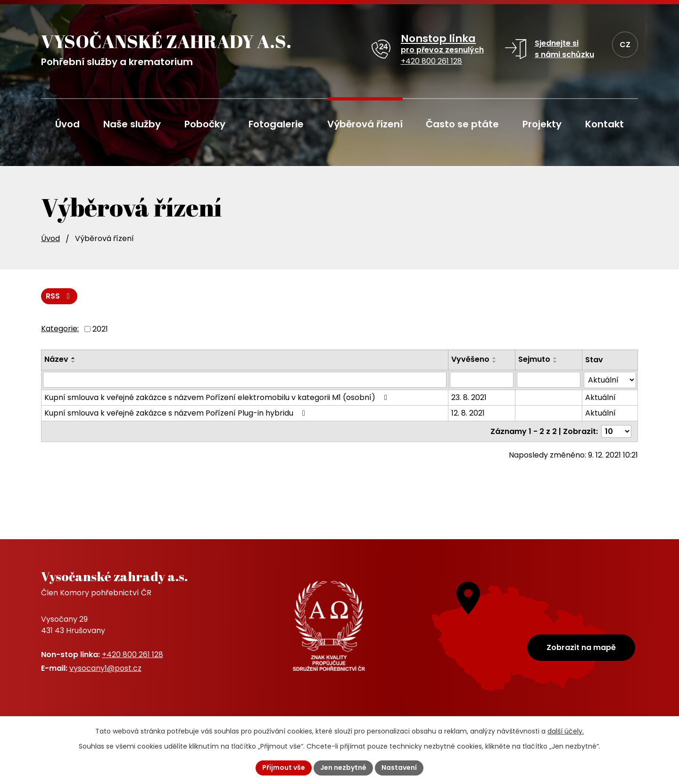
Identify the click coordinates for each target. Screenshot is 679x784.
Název (56, 359)
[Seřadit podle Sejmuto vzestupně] (555, 358)
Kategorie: (60, 329)
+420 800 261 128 (132, 655)
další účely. (566, 731)
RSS (59, 296)
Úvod (50, 238)
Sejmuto (534, 359)
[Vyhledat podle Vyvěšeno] (482, 380)
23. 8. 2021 (469, 397)
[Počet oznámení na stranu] (616, 431)
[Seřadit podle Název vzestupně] (74, 358)
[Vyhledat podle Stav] (610, 380)
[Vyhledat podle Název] (245, 380)
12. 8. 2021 (468, 413)
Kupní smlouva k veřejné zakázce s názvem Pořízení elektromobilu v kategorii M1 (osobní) (217, 397)
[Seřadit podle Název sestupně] (74, 362)
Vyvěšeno (470, 359)
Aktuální (600, 397)
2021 (100, 329)
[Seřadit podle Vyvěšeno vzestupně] (495, 358)
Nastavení (399, 767)
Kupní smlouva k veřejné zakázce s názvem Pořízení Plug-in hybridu (176, 413)
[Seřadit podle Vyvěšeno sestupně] (495, 362)
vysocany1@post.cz (105, 668)
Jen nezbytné (343, 767)
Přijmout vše (284, 767)
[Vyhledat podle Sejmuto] (549, 380)
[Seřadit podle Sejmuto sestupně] (555, 362)
